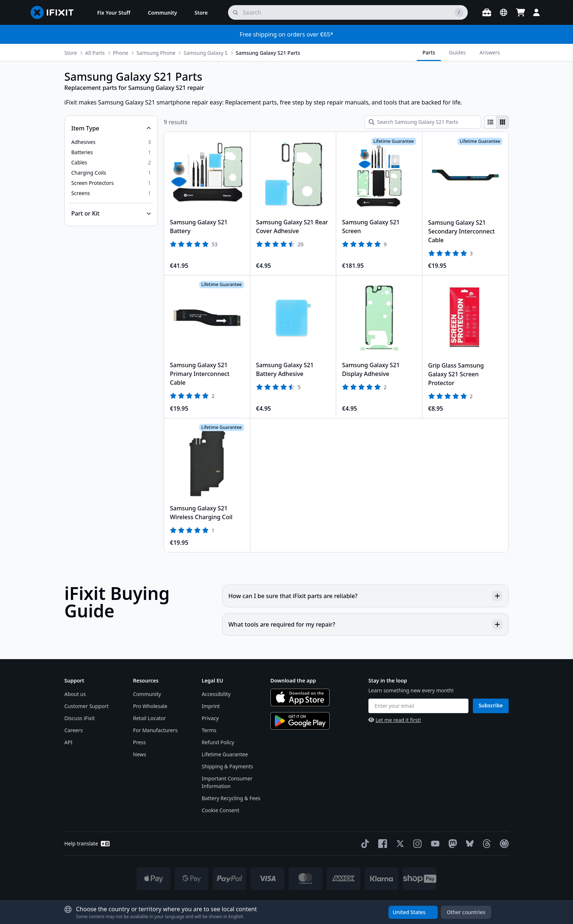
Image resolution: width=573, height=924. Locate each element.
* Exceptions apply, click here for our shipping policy (306, 903)
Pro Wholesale (150, 706)
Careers (73, 730)
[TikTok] (364, 844)
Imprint (211, 706)
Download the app (293, 680)
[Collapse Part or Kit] (111, 213)
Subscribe (491, 705)
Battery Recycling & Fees (231, 798)
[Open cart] (520, 12)
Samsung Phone (156, 53)
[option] (111, 142)
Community (147, 694)
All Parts (95, 53)
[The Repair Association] (503, 844)
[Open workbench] (487, 12)
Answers (490, 52)
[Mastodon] (451, 844)
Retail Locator (149, 718)
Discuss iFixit (80, 718)
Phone (121, 53)
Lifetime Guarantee (225, 754)
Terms (209, 730)
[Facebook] (381, 844)
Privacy (210, 718)
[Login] (536, 12)
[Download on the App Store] (300, 697)
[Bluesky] (468, 843)
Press (139, 742)
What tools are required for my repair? (365, 624)
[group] (496, 122)
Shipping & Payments (227, 766)
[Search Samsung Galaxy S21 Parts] (423, 122)
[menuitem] (114, 12)
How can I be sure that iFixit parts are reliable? (365, 596)
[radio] (490, 122)
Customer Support (86, 706)
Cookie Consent (221, 810)
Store (71, 53)
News (140, 754)
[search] (348, 12)
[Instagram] (416, 844)
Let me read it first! (395, 720)
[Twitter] (399, 844)
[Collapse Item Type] (111, 128)
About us (75, 694)
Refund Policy (218, 742)
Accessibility (216, 694)
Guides (458, 52)
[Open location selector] (504, 12)
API (68, 742)
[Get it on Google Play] (300, 721)
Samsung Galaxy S (205, 53)
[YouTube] (434, 844)
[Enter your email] (418, 706)
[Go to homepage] (55, 12)
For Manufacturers (155, 730)
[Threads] (485, 844)
